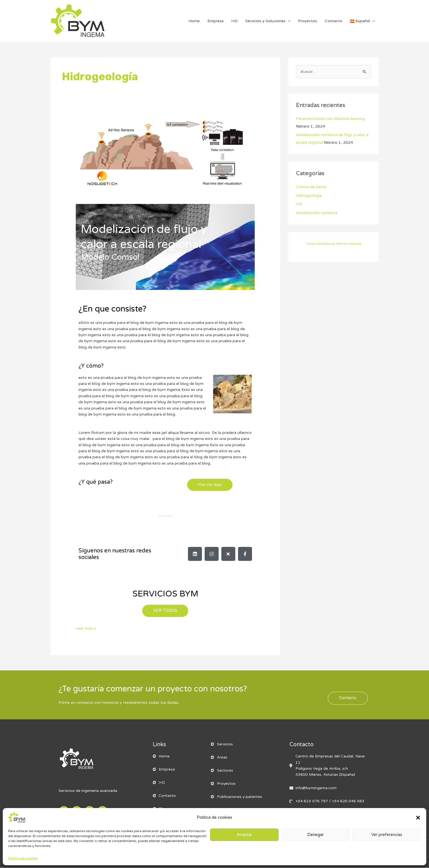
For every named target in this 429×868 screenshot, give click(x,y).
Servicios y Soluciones (265, 21)
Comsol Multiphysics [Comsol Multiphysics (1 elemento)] (321, 244)
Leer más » (86, 628)
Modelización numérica (317, 213)
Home (194, 21)
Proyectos (308, 21)
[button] (418, 818)
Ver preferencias (387, 835)
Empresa (215, 21)
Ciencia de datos (311, 187)
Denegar (315, 835)
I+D (234, 21)
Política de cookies (23, 858)
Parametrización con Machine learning (331, 119)
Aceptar (244, 835)
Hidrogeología (309, 196)
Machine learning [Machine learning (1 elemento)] (349, 244)
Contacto (334, 21)
